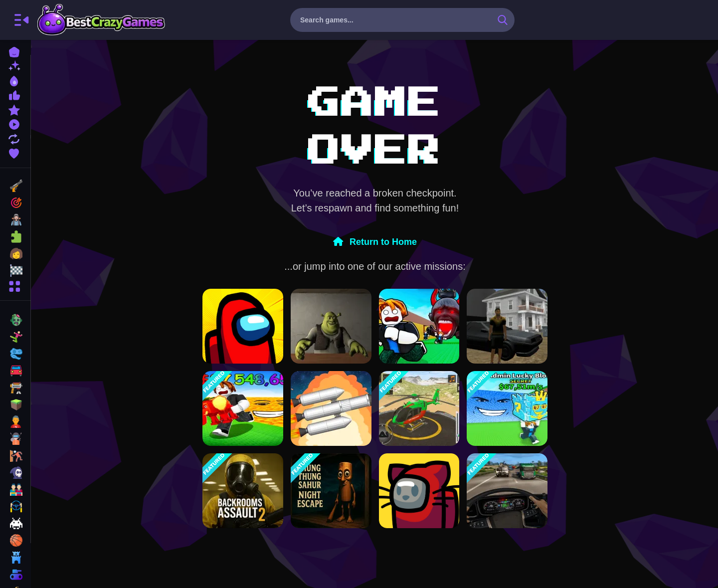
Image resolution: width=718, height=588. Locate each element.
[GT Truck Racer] (507, 491)
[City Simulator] (507, 326)
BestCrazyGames (101, 20)
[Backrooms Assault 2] (243, 491)
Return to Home (375, 242)
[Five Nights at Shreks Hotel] (331, 326)
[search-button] (503, 20)
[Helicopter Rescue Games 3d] (419, 408)
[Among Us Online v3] (419, 491)
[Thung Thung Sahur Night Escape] (331, 491)
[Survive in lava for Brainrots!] (243, 408)
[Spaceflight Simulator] (331, 408)
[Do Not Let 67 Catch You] (419, 326)
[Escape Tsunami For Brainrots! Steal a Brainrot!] (507, 408)
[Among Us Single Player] (243, 326)
